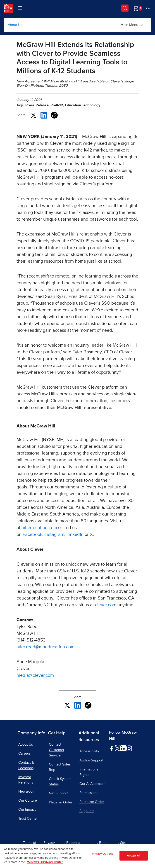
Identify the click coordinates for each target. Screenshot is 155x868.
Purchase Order (92, 802)
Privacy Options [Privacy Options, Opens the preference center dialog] (102, 854)
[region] (77, 856)
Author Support (91, 760)
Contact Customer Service (57, 750)
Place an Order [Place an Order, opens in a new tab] (61, 802)
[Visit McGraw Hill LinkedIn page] (123, 748)
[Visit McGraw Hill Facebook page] (112, 748)
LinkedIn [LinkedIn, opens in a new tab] (75, 534)
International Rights (89, 772)
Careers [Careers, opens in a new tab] (24, 754)
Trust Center (28, 819)
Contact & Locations (26, 765)
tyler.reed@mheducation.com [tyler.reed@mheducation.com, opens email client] (45, 647)
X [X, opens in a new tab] (91, 534)
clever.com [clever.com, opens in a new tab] (106, 605)
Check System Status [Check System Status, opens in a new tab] (60, 782)
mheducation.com (39, 528)
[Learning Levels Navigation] (20, 8)
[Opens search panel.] (125, 8)
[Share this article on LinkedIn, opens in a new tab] (44, 115)
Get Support (58, 793)
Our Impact (27, 810)
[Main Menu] (132, 25)
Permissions (89, 793)
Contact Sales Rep (60, 767)
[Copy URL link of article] (54, 115)
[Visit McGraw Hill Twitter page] (118, 748)
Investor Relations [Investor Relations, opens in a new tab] (26, 780)
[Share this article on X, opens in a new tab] (33, 115)
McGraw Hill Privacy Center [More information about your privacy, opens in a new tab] (45, 862)
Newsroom (27, 791)
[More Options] (148, 8)
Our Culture (28, 800)
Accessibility (89, 751)
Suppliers (87, 811)
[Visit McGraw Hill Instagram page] (129, 748)
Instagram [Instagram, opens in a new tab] (54, 534)
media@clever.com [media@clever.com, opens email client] (35, 675)
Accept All (134, 856)
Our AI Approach (92, 784)
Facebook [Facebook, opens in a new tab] (32, 534)
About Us (15, 25)
